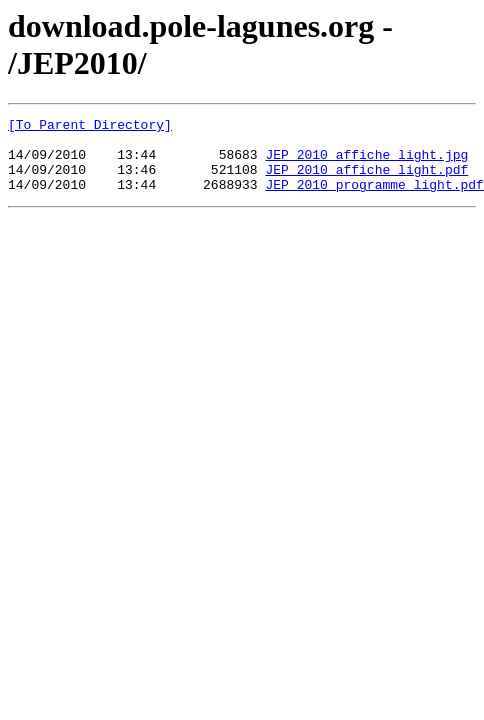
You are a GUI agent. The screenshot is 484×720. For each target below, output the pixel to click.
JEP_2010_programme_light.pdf (374, 199)
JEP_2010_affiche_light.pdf (366, 181)
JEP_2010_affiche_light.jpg (366, 163)
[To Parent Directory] (90, 127)
